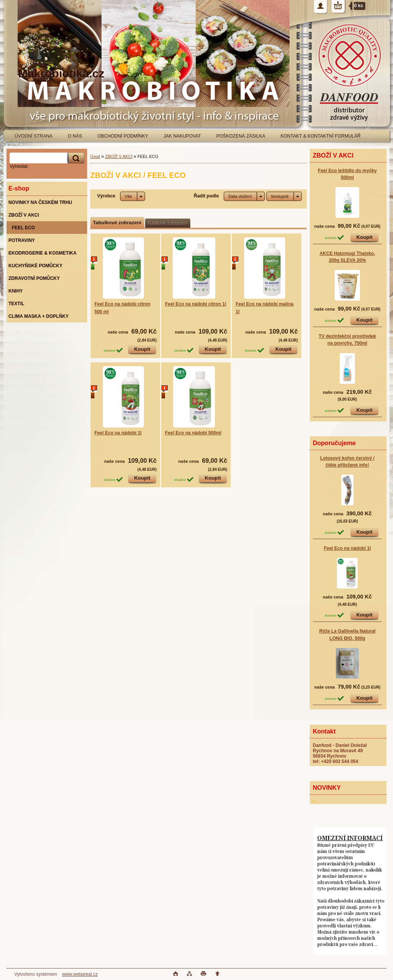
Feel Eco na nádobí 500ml (193, 433)
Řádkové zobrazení (168, 223)
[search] (75, 158)
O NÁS (75, 136)
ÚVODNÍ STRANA (34, 136)
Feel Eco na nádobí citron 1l (196, 304)
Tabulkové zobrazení (117, 223)
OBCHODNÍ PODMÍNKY (123, 136)
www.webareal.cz (80, 974)
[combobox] (244, 196)
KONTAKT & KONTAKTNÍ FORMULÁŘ (321, 136)
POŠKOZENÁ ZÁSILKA (241, 136)
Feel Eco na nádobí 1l (348, 548)
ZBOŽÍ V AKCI (119, 156)
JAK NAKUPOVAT (182, 136)
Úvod (95, 156)
